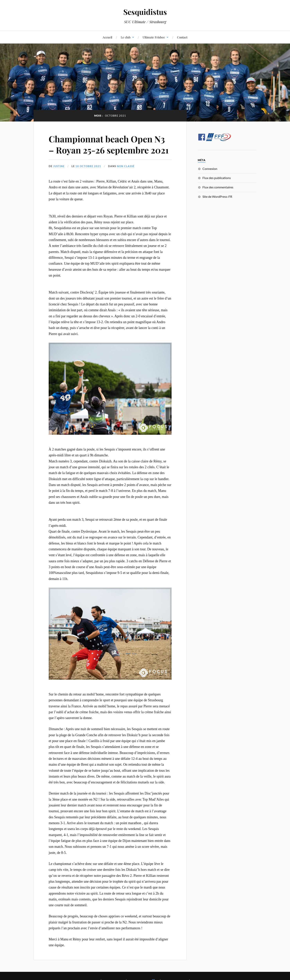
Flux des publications (217, 178)
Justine (59, 166)
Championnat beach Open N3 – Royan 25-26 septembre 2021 (109, 144)
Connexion (210, 169)
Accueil (107, 37)
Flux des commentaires (218, 187)
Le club (126, 37)
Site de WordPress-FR (217, 196)
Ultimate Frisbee (154, 37)
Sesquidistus (145, 12)
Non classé (126, 166)
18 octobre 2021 (88, 166)
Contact (182, 37)
